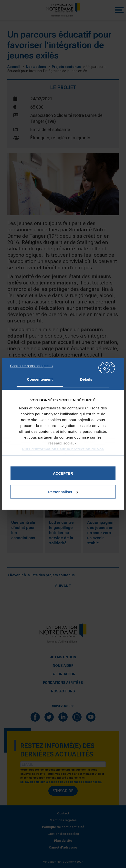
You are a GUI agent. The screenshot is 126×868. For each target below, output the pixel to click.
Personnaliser (63, 492)
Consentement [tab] (40, 379)
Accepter (63, 473)
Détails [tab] (86, 379)
